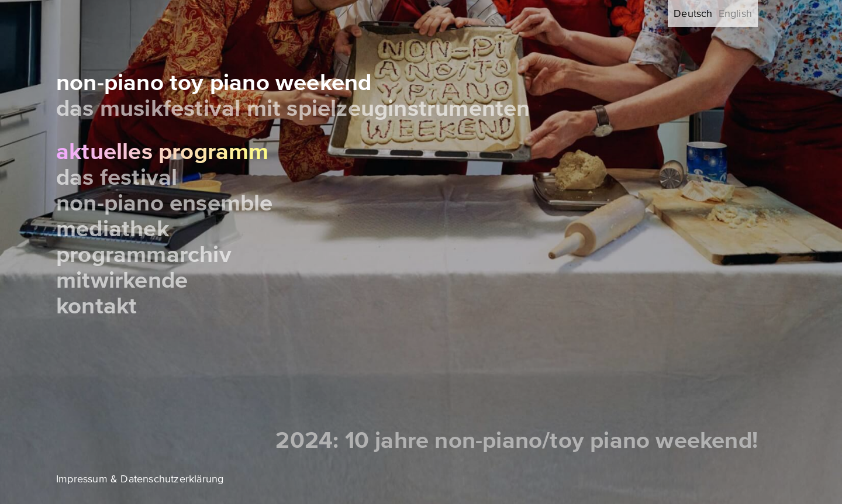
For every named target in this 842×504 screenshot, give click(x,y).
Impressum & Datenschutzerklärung (140, 479)
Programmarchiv (144, 255)
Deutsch (693, 13)
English (735, 13)
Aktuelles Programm (163, 152)
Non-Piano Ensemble (165, 203)
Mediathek (113, 229)
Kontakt (96, 306)
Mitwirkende (122, 280)
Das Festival (117, 177)
